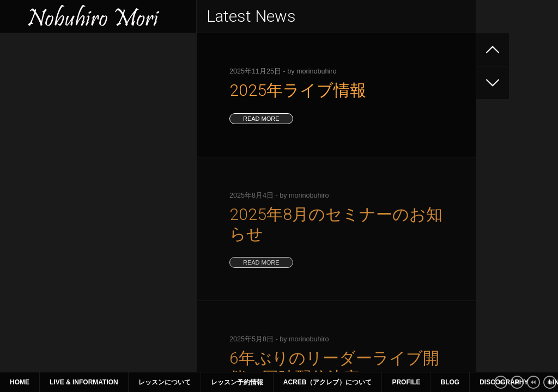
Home (20, 382)
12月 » (122, 295)
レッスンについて (165, 382)
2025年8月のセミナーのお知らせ (66, 91)
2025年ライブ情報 (41, 72)
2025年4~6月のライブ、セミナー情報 (74, 131)
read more (261, 119)
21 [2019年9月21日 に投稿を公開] (141, 258)
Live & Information (84, 382)
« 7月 (20, 295)
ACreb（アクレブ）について (328, 382)
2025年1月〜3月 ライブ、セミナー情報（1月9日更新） (96, 160)
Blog (450, 382)
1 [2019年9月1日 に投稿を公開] (163, 220)
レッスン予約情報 (237, 382)
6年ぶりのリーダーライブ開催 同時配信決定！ (92, 111)
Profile (406, 382)
